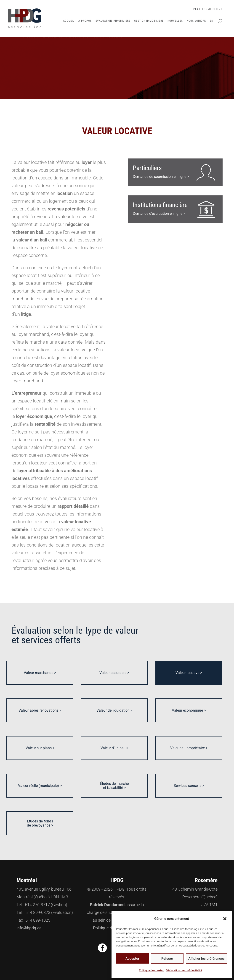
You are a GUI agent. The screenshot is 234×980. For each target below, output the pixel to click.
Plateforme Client (208, 9)
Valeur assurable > (114, 673)
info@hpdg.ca (29, 928)
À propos (85, 21)
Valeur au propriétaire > (189, 748)
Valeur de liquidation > (114, 710)
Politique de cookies (151, 970)
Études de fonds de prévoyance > (40, 823)
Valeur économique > (189, 710)
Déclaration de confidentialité (184, 970)
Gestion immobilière (149, 21)
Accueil (69, 21)
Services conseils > (189, 786)
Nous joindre (196, 21)
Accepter (132, 959)
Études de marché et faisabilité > (114, 786)
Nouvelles (175, 21)
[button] (225, 919)
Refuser (167, 959)
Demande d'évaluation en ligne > (160, 208)
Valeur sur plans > (40, 748)
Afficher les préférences (206, 959)
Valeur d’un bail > (114, 748)
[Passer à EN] (211, 28)
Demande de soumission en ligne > (161, 171)
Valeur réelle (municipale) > (40, 786)
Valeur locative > (189, 673)
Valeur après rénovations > (40, 710)
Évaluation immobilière (113, 21)
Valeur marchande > (40, 673)
